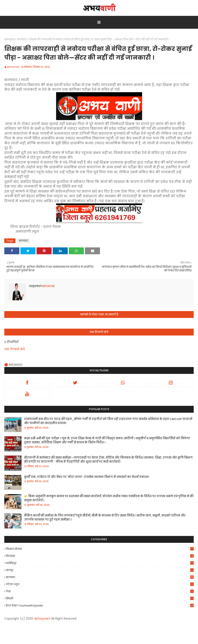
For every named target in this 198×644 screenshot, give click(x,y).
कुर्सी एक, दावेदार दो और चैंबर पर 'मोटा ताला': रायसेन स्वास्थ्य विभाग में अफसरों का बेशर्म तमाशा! (87, 477)
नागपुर (100, 570)
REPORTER (13, 67)
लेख (100, 591)
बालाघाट (22, 39)
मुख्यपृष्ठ (9, 39)
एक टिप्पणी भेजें (15, 349)
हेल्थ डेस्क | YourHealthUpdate (100, 606)
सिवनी (100, 598)
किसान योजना (100, 549)
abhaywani (42, 618)
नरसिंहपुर (100, 563)
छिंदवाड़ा (100, 556)
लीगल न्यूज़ (100, 584)
